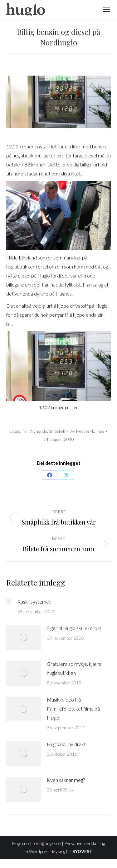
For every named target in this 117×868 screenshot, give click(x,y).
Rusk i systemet (34, 602)
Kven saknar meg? (66, 780)
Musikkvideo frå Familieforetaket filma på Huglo (73, 709)
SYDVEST (82, 851)
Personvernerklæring (85, 843)
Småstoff (57, 431)
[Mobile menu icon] (107, 9)
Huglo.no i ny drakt (66, 744)
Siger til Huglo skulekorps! (74, 628)
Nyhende (39, 431)
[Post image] (9, 601)
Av (87, 431)
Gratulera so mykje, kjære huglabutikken (74, 668)
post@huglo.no (47, 843)
